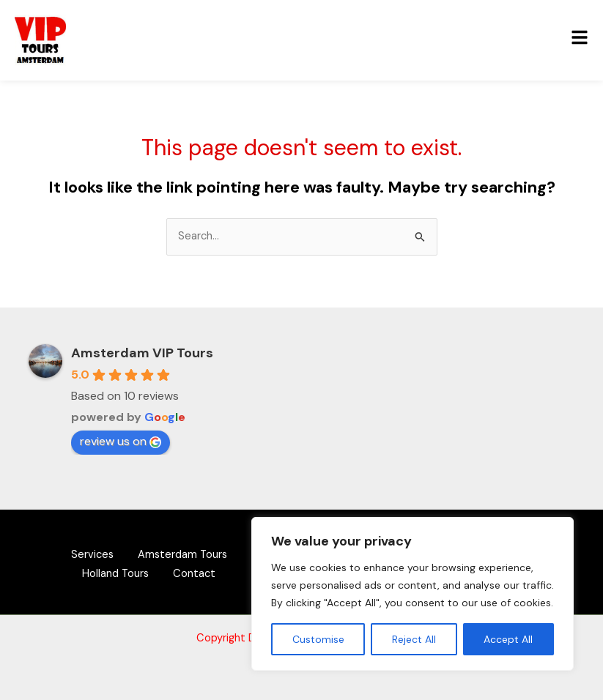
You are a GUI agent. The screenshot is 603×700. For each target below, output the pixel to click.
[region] (413, 594)
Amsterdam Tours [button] (185, 555)
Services (89, 555)
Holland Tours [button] (113, 573)
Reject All (414, 639)
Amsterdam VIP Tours (142, 353)
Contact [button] (197, 573)
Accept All (508, 639)
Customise (318, 639)
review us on (121, 441)
